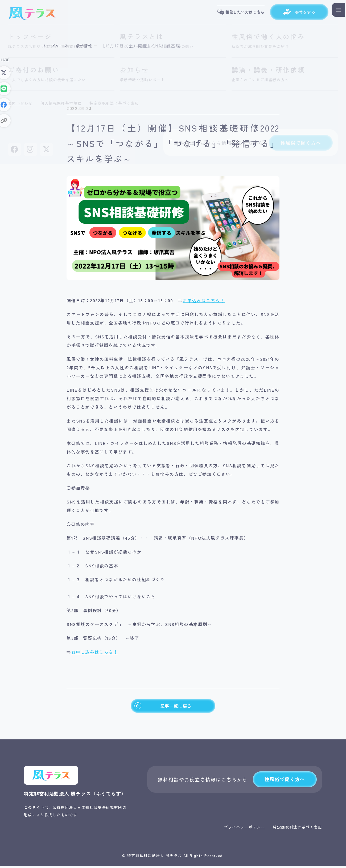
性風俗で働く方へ (285, 781)
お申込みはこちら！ (204, 300)
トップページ (57, 46)
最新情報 (89, 46)
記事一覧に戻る (162, 707)
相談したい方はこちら (233, 13)
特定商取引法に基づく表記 (297, 829)
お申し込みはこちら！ (95, 652)
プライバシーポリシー (244, 829)
